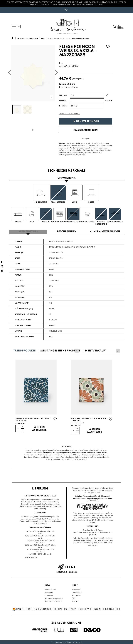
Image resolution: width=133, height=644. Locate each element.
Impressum (49, 595)
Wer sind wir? (50, 589)
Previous (114, 350)
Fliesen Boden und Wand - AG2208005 (33, 418)
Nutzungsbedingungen (54, 597)
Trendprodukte (25, 350)
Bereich (63, 95)
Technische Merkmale (69, 114)
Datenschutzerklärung (53, 600)
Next (118, 350)
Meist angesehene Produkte (60, 350)
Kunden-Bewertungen (105, 231)
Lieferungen (77, 592)
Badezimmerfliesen (24, 336)
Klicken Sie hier (111, 608)
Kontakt (75, 600)
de (19, 27)
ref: (61, 66)
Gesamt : (63, 106)
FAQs (74, 597)
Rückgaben (76, 595)
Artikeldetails (28, 231)
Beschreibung (66, 231)
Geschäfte (49, 592)
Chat (48, 459)
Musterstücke (77, 589)
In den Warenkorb (86, 121)
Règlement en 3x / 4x (66, 571)
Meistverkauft (95, 350)
